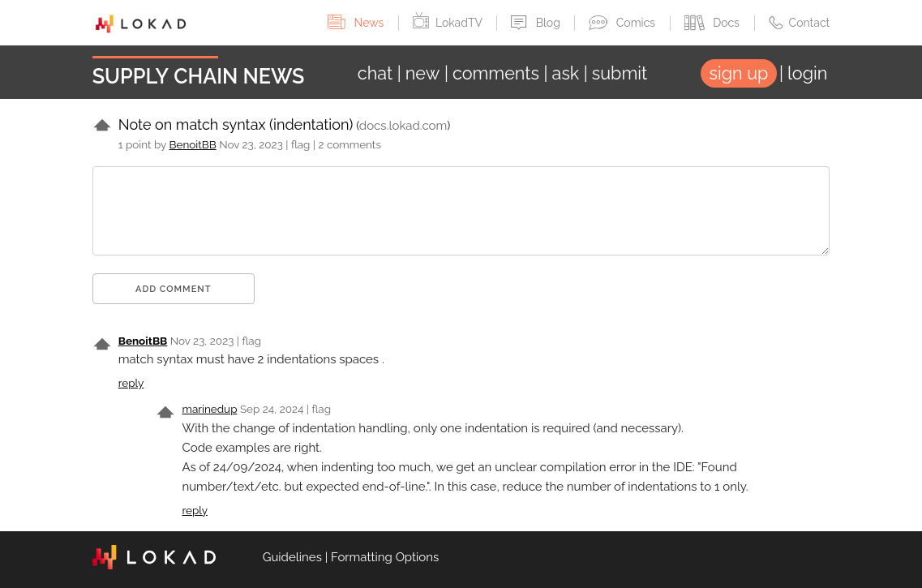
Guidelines (292, 557)
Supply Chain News (199, 76)
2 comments (349, 144)
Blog (537, 23)
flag (301, 144)
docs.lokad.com (403, 126)
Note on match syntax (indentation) (236, 124)
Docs (714, 23)
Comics (623, 23)
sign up (739, 73)
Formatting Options (385, 557)
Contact (800, 23)
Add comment (174, 289)
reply (131, 383)
